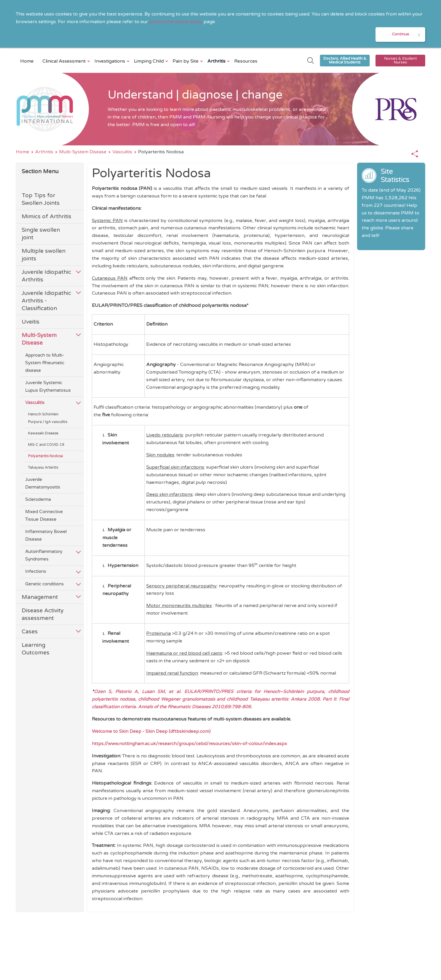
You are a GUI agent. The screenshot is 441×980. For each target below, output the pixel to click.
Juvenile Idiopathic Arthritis (46, 277)
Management (40, 598)
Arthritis (217, 62)
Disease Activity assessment (43, 615)
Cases (30, 632)
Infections (36, 572)
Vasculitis (122, 152)
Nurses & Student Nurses (400, 61)
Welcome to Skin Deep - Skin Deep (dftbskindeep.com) (152, 732)
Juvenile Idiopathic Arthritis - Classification (46, 301)
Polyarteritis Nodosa (45, 457)
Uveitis (31, 322)
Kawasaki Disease (43, 434)
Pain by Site (186, 62)
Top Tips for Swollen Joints (41, 200)
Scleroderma (38, 500)
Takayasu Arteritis (43, 468)
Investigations (111, 62)
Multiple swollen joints (44, 256)
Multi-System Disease (83, 152)
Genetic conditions (44, 584)
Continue (400, 35)
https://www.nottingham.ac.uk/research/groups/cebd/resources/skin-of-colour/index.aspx (193, 744)
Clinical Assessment (65, 62)
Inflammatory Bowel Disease (46, 536)
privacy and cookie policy (177, 22)
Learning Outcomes (36, 649)
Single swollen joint (41, 234)
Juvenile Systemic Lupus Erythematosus (48, 387)
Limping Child (150, 62)
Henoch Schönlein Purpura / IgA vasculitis (48, 419)
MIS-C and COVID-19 (46, 445)
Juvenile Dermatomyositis (43, 484)
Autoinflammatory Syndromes (44, 556)
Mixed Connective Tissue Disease (44, 516)
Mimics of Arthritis (46, 217)
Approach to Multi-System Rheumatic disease (45, 363)
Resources (246, 62)
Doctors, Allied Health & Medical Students (345, 61)
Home (27, 62)
